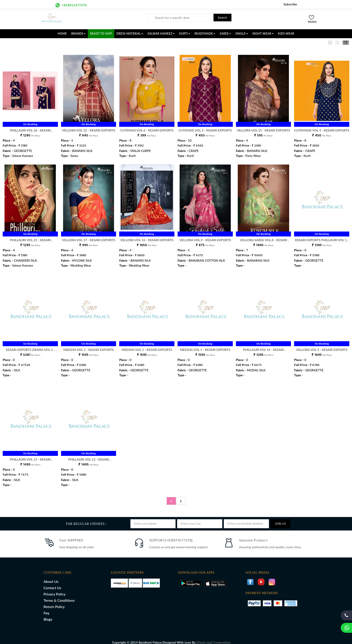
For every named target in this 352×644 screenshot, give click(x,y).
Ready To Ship (101, 34)
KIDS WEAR (286, 34)
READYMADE (205, 34)
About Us (51, 577)
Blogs (48, 614)
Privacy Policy (55, 589)
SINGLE (242, 34)
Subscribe (290, 4)
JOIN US (280, 519)
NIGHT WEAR (263, 34)
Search (222, 17)
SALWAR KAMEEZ (161, 34)
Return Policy (54, 602)
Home (62, 34)
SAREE (225, 34)
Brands (79, 34)
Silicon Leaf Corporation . (214, 638)
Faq (46, 608)
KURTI (185, 34)
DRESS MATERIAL (130, 34)
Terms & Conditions (59, 596)
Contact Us (52, 583)
